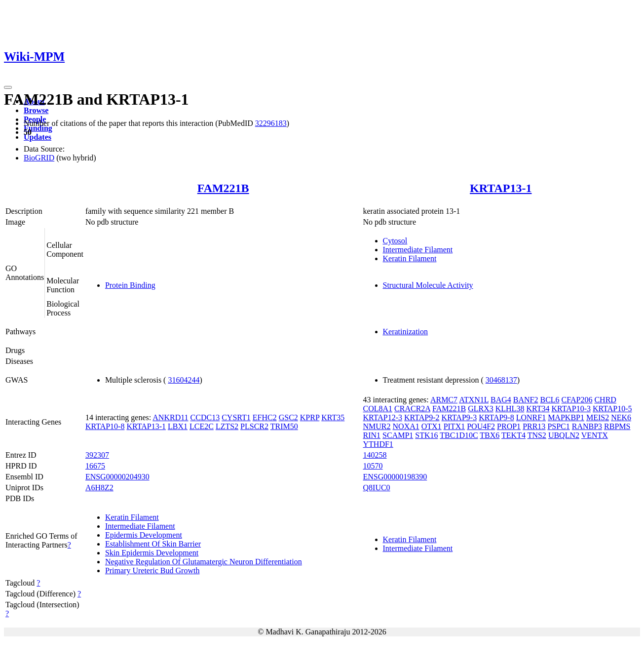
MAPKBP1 (566, 417)
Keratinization (406, 332)
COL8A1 (378, 409)
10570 (373, 466)
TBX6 (490, 435)
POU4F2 (481, 426)
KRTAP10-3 (571, 409)
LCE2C (202, 426)
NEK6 (621, 417)
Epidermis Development (144, 535)
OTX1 (432, 426)
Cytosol (395, 241)
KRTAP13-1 (501, 188)
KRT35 (333, 417)
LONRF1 (531, 417)
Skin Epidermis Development (152, 553)
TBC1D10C (459, 435)
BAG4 (501, 400)
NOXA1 (406, 426)
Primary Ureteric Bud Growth (152, 570)
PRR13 (534, 426)
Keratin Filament (410, 258)
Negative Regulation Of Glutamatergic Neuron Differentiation (204, 562)
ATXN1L (474, 400)
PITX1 (455, 426)
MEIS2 (598, 417)
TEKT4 (513, 435)
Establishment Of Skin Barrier (153, 544)
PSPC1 (558, 426)
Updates (38, 137)
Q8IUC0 (377, 488)
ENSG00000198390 (395, 477)
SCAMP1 (398, 435)
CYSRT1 (236, 417)
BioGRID (39, 158)
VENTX (595, 435)
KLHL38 (510, 409)
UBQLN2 (564, 435)
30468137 (501, 380)
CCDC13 (205, 417)
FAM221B (223, 188)
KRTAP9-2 (422, 417)
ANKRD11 (170, 417)
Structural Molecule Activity (428, 285)
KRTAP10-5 (612, 409)
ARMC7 (444, 400)
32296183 (271, 123)
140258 (375, 455)
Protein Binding (130, 285)
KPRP (310, 417)
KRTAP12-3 (383, 417)
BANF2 (526, 400)
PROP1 (509, 426)
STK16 (426, 435)
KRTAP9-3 (459, 417)
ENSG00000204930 (117, 477)
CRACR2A (412, 409)
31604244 (184, 380)
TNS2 (537, 435)
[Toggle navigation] (8, 87)
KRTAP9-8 (496, 417)
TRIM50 (284, 426)
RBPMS (617, 426)
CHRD (605, 400)
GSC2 (288, 417)
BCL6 (549, 400)
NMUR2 (377, 426)
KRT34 (538, 409)
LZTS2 (227, 426)
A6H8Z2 (99, 488)
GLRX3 (481, 409)
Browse (36, 110)
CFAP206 (577, 400)
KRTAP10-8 (105, 426)
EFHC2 (265, 417)
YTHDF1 (378, 444)
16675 (95, 466)
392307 (97, 455)
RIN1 (372, 435)
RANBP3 (587, 426)
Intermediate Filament (418, 250)
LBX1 (178, 426)
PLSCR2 (254, 426)
